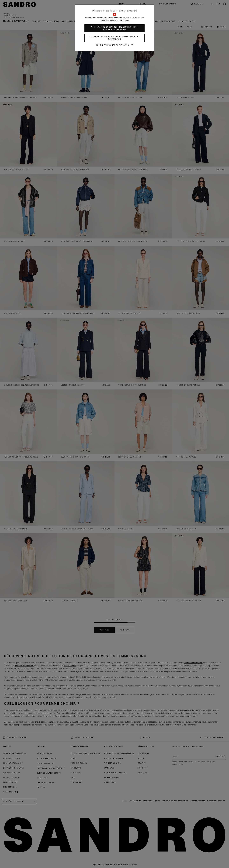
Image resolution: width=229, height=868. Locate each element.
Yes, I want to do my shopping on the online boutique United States (114, 28)
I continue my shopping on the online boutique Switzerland (115, 38)
